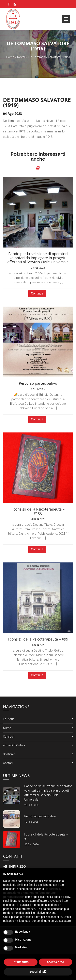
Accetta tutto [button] (55, 962)
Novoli (21, 57)
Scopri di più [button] (38, 972)
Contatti (8, 763)
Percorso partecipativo (40, 816)
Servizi (7, 728)
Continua (37, 293)
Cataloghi (9, 737)
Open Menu (66, 19)
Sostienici (9, 754)
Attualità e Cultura (14, 745)
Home (10, 57)
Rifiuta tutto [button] (21, 962)
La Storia (9, 719)
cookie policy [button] (62, 897)
